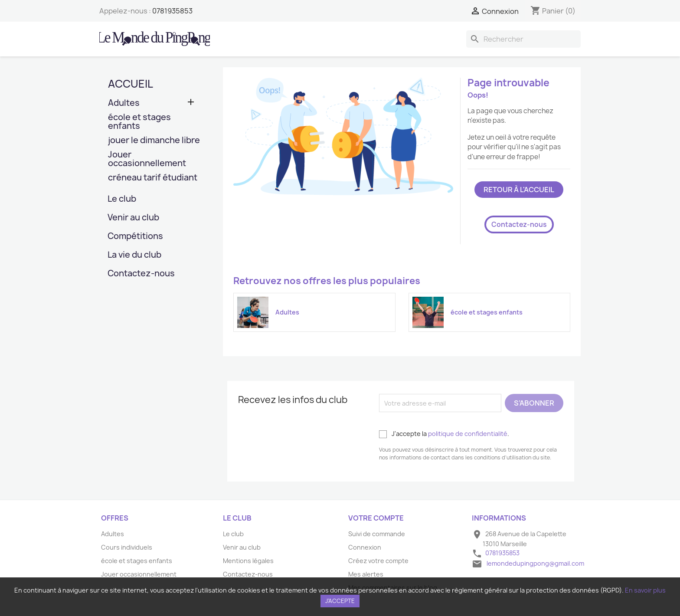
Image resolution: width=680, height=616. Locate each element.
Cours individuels (127, 547)
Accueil (131, 84)
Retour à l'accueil (519, 190)
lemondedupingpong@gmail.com (535, 563)
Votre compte (376, 518)
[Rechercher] (523, 39)
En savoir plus (645, 590)
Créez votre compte (378, 561)
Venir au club (133, 218)
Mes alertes (366, 574)
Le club (122, 199)
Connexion (365, 547)
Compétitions (135, 237)
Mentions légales (248, 561)
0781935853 (172, 11)
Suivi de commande (377, 534)
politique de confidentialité (468, 434)
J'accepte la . (444, 434)
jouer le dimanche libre (154, 141)
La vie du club (134, 255)
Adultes (124, 103)
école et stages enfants (139, 122)
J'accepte (340, 601)
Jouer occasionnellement (147, 159)
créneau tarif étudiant (153, 178)
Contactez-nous (141, 274)
